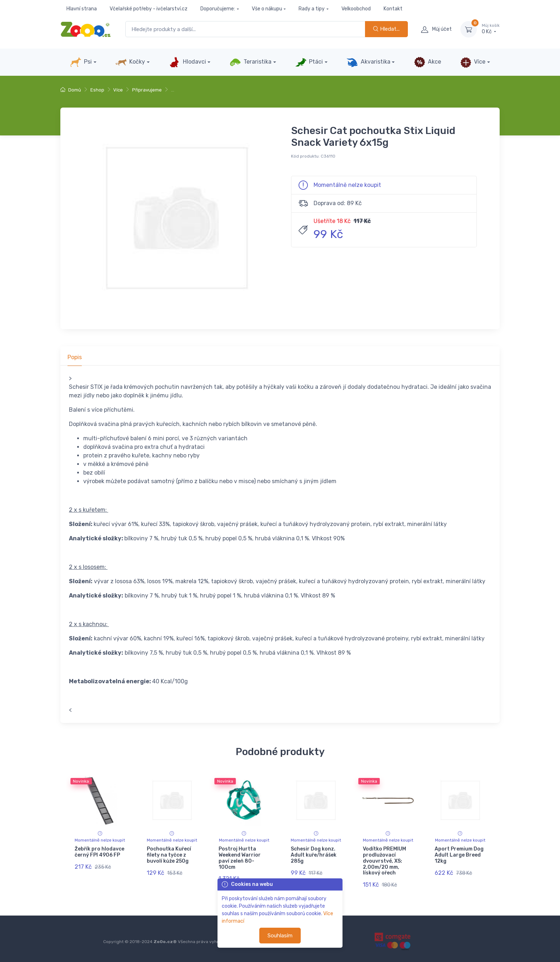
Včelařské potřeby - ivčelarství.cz (149, 9)
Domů (71, 90)
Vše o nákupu (267, 9)
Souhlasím (280, 936)
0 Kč (491, 29)
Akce (427, 62)
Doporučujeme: (218, 9)
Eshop (97, 90)
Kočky (130, 62)
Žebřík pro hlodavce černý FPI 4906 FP (99, 852)
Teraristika (251, 62)
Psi (81, 62)
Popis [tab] (75, 357)
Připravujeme (147, 90)
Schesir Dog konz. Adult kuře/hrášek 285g (314, 855)
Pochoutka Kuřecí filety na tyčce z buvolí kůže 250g (169, 855)
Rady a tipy (312, 9)
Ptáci (309, 62)
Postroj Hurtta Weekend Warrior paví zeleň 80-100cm (240, 858)
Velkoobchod (356, 9)
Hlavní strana (82, 9)
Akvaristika (368, 62)
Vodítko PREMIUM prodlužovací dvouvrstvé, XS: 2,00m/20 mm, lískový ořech (384, 861)
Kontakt (393, 9)
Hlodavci (187, 62)
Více (473, 62)
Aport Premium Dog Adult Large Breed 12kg (459, 855)
